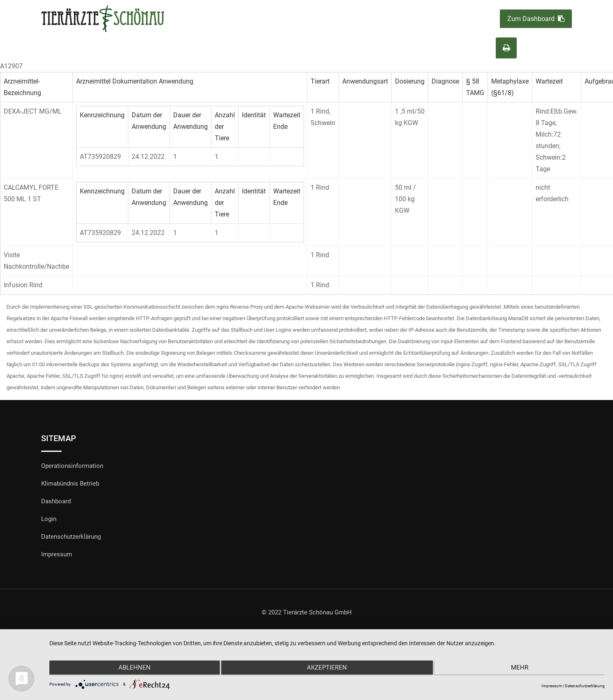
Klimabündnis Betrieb (70, 484)
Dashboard (56, 501)
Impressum (57, 554)
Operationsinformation (72, 466)
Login (49, 519)
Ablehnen (132, 668)
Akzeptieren (327, 668)
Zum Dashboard (536, 19)
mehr (522, 668)
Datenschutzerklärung (71, 537)
